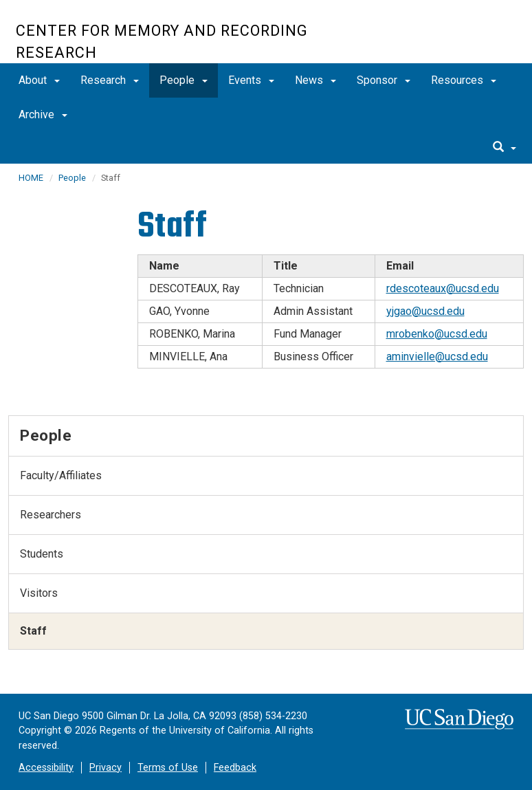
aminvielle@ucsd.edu (437, 356)
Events (251, 80)
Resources (464, 80)
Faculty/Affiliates (61, 475)
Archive (43, 114)
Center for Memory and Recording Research (162, 42)
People (184, 80)
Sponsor (384, 80)
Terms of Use (168, 768)
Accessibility (46, 768)
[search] (505, 148)
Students (42, 554)
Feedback (235, 768)
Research (110, 80)
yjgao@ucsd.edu (425, 311)
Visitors (39, 593)
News (315, 80)
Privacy (106, 768)
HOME (31, 178)
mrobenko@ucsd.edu (437, 334)
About (39, 80)
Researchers (51, 515)
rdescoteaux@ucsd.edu (443, 288)
